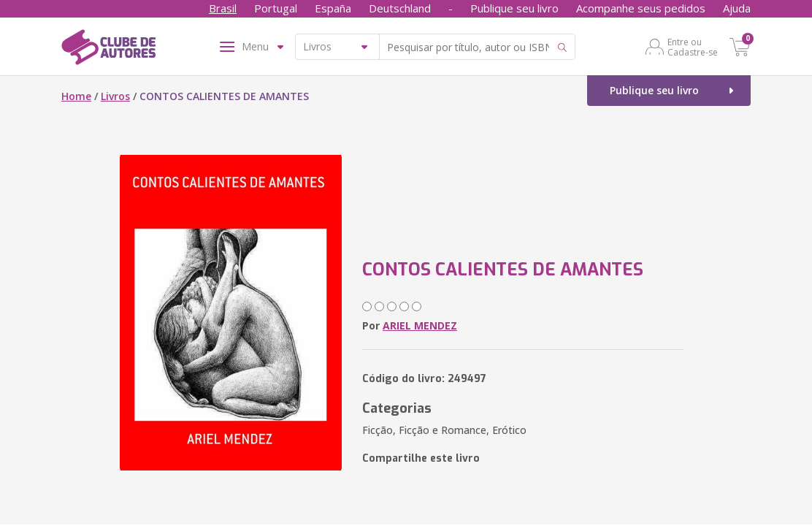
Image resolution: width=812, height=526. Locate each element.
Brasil (223, 8)
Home (76, 96)
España (333, 8)
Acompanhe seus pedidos (641, 8)
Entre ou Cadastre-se (693, 47)
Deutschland (400, 8)
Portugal (276, 8)
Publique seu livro (514, 8)
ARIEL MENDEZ (420, 325)
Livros (115, 96)
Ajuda (737, 8)
